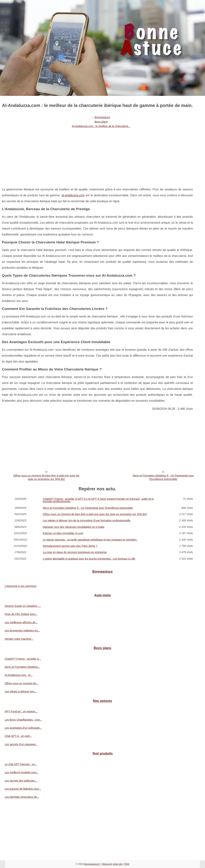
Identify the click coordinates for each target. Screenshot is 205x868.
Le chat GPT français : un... (21, 764)
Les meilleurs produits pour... (22, 772)
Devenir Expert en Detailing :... (23, 606)
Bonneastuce (102, 117)
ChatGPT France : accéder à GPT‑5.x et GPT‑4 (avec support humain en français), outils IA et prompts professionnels (98, 500)
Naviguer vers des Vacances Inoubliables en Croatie (74, 527)
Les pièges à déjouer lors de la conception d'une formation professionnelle (86, 520)
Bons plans (101, 122)
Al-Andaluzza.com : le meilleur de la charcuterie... (101, 126)
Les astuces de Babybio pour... (23, 789)
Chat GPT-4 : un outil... (18, 736)
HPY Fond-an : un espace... (21, 711)
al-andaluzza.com (73, 195)
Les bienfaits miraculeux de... (22, 797)
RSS (127, 864)
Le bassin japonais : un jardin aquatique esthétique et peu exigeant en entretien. (90, 540)
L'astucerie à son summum (21, 586)
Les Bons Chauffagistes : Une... (23, 720)
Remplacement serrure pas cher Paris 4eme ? (70, 546)
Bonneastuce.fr (92, 864)
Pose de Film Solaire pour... (21, 614)
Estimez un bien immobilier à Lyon (63, 533)
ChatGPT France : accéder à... (23, 659)
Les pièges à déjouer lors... (21, 691)
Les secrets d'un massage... (21, 744)
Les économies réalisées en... (22, 631)
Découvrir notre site (112, 864)
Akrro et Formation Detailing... (22, 667)
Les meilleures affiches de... (21, 622)
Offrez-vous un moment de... (21, 683)
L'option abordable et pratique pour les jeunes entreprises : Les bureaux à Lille (89, 559)
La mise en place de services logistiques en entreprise (75, 552)
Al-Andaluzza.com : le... (19, 675)
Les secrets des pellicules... (21, 781)
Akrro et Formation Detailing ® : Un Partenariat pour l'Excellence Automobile (163, 477)
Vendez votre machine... (19, 639)
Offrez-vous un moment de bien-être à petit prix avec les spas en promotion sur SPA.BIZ (46, 477)
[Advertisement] (97, 157)
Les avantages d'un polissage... (23, 728)
